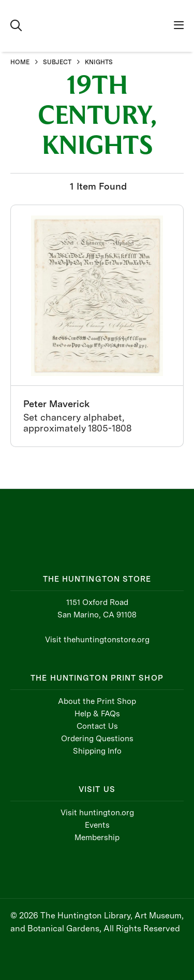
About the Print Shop (97, 701)
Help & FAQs (97, 714)
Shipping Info (97, 751)
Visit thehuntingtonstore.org (97, 640)
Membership (97, 838)
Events (97, 825)
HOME (20, 62)
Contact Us (97, 726)
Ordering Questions (97, 739)
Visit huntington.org (97, 813)
